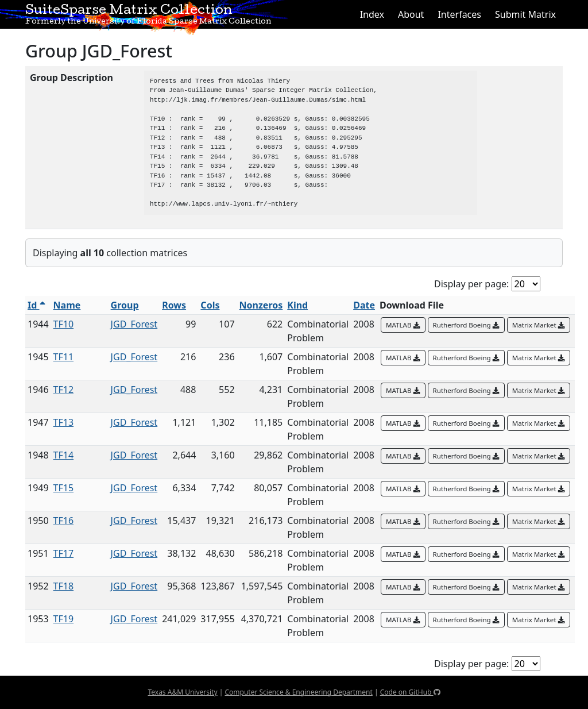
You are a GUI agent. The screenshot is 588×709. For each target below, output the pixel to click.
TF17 (64, 553)
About (411, 14)
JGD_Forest (134, 324)
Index (372, 14)
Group (125, 305)
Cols (210, 305)
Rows (174, 305)
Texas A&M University (182, 692)
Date (364, 305)
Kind (297, 305)
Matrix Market (539, 325)
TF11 (64, 357)
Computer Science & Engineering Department (298, 692)
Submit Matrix (525, 14)
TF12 (64, 390)
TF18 (64, 586)
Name (67, 305)
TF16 (64, 521)
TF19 (64, 619)
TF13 (64, 422)
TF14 (64, 455)
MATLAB (403, 325)
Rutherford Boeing (466, 325)
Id (36, 305)
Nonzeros (261, 305)
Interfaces (459, 14)
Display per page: (471, 284)
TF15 (64, 488)
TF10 (64, 324)
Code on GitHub (410, 692)
